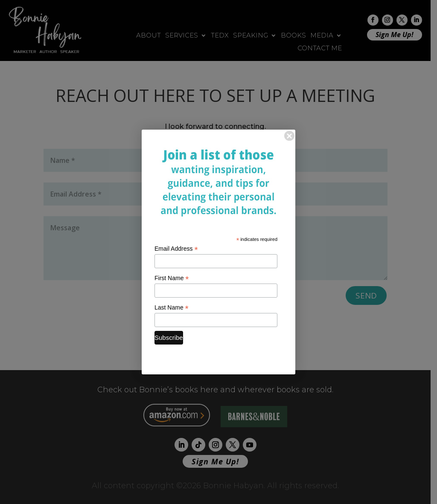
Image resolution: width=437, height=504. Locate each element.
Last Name (172, 308)
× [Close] (289, 136)
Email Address (176, 249)
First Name (172, 278)
